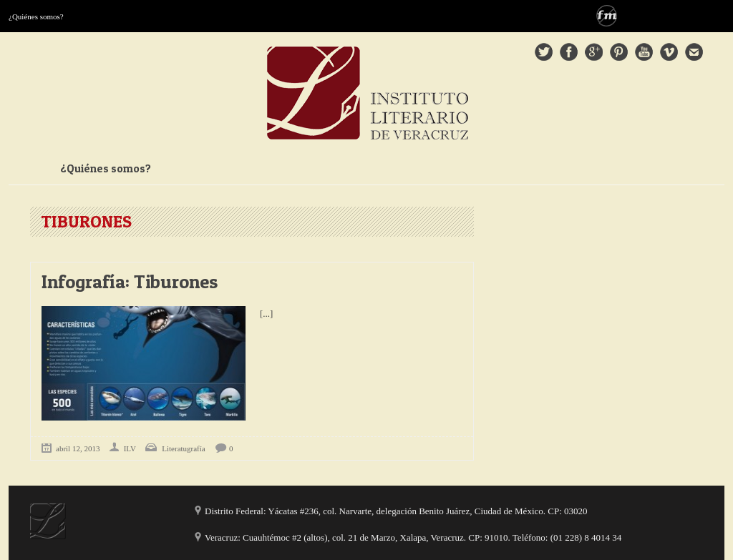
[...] (266, 314)
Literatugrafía (183, 448)
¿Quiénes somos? (36, 16)
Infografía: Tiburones (130, 281)
